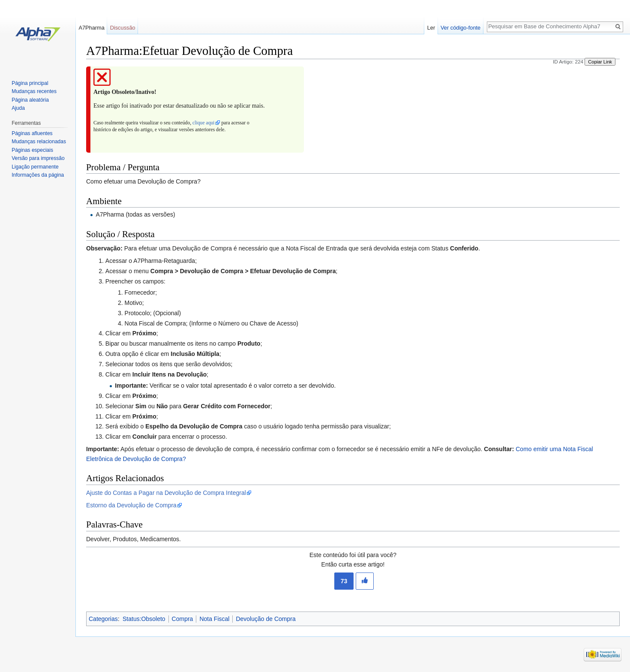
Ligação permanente (35, 167)
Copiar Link (600, 62)
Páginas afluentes (32, 133)
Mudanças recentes (34, 91)
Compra (183, 619)
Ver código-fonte (460, 28)
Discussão (123, 28)
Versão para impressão (38, 158)
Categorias (103, 619)
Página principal (30, 83)
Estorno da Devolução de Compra (131, 505)
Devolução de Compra (265, 619)
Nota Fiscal (214, 619)
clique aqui (203, 123)
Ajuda (18, 108)
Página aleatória (30, 100)
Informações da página (38, 175)
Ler (431, 28)
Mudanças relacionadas (39, 142)
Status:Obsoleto (144, 619)
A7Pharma (91, 28)
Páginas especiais (32, 150)
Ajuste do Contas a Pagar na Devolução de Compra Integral (166, 493)
